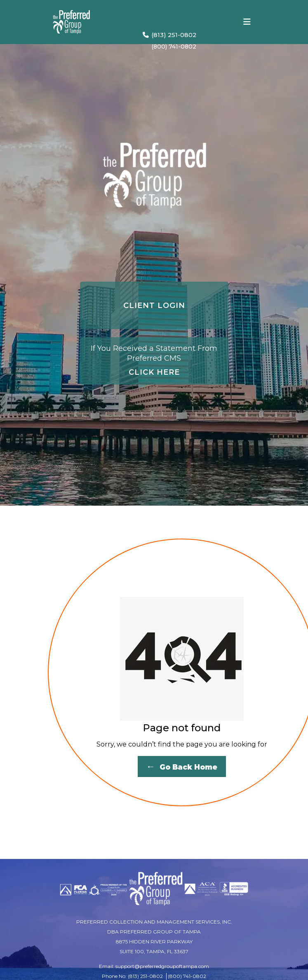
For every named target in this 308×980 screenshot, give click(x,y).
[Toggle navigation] (247, 22)
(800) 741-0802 (174, 47)
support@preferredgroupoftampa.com (162, 966)
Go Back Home (182, 766)
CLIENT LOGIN (154, 306)
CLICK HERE (154, 360)
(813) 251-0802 (169, 35)
